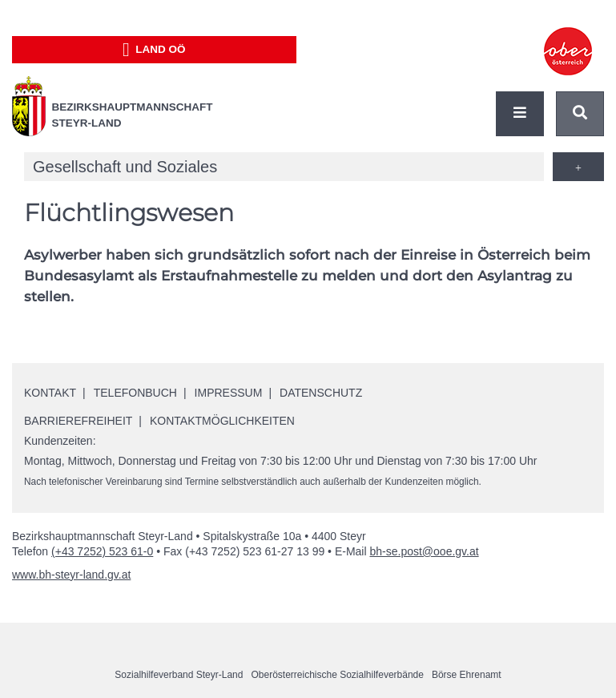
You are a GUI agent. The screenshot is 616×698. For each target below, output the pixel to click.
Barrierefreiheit (78, 421)
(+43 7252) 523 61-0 (102, 551)
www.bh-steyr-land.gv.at (71, 575)
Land (154, 50)
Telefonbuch (135, 393)
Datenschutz (321, 393)
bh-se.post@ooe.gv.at (424, 551)
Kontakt (50, 393)
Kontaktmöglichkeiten (222, 421)
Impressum (229, 393)
